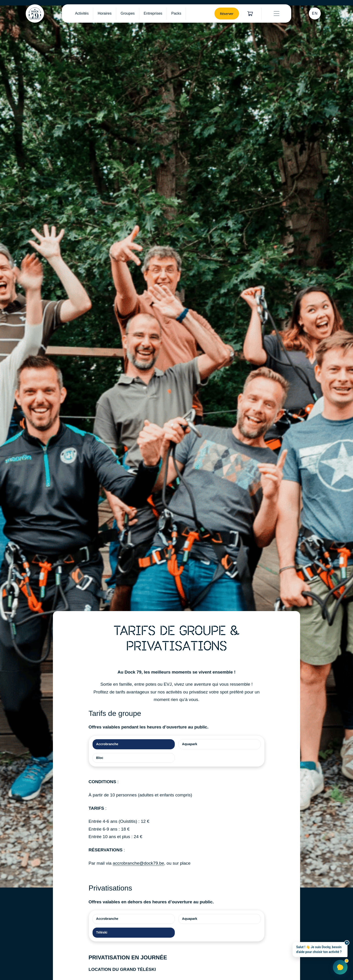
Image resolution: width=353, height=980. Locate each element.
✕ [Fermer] (347, 943)
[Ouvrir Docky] (340, 967)
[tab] (134, 744)
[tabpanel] (177, 822)
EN (315, 13)
